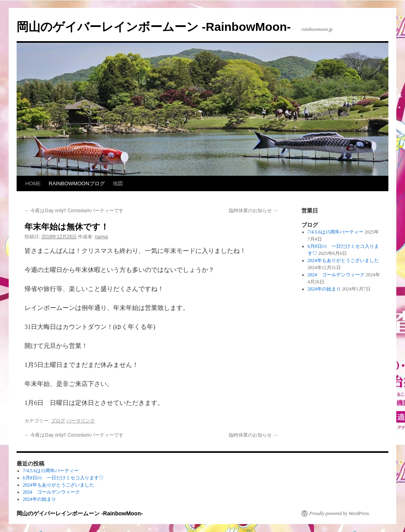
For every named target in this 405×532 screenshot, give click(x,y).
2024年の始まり (324, 289)
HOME (33, 183)
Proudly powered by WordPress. (340, 513)
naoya (101, 237)
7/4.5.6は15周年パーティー (336, 232)
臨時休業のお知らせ (253, 211)
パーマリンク (81, 421)
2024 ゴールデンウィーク (336, 275)
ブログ (58, 421)
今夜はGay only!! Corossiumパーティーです (74, 211)
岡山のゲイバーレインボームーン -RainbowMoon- (154, 27)
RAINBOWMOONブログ (77, 183)
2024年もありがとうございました (343, 260)
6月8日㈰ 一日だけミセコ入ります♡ (63, 478)
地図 (118, 183)
